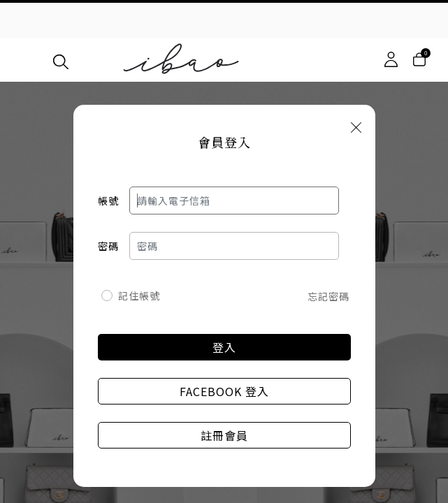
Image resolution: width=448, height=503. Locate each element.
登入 (224, 347)
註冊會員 (224, 435)
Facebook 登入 (224, 391)
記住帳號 (139, 296)
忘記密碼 (328, 296)
